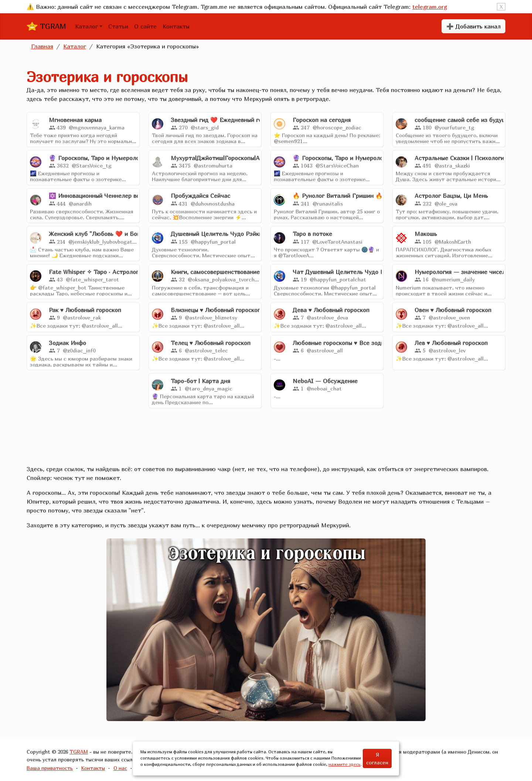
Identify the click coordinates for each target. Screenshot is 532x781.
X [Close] (501, 7)
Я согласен (377, 758)
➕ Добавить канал (473, 26)
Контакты (176, 26)
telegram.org (430, 7)
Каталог (86, 26)
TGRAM (46, 26)
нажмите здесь (345, 764)
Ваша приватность (50, 768)
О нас (120, 768)
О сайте (145, 26)
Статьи (118, 26)
